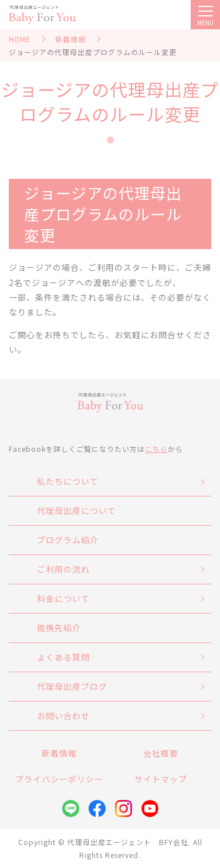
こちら (156, 449)
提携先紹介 (59, 628)
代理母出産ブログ (72, 686)
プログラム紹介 (68, 540)
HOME (20, 39)
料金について (63, 598)
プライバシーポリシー (59, 779)
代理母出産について (77, 510)
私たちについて (68, 481)
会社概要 (161, 753)
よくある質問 (63, 657)
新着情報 (70, 39)
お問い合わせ (63, 716)
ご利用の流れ (63, 569)
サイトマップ (161, 779)
